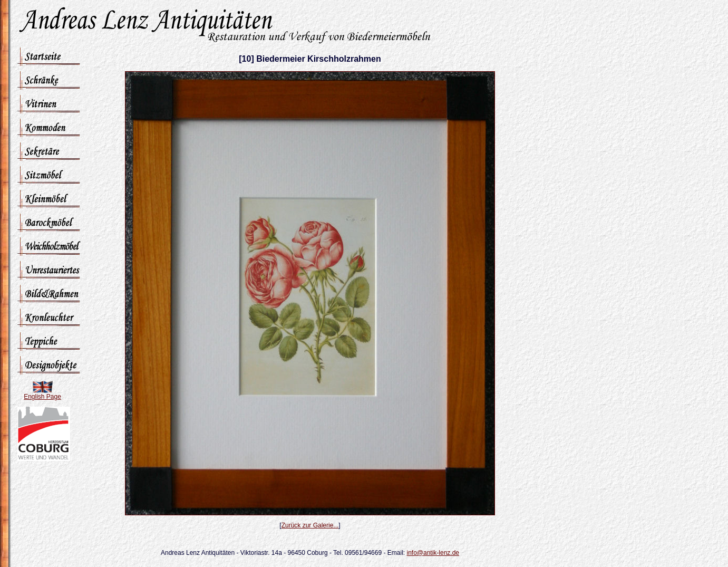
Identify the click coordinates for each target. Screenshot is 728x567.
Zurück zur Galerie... (310, 525)
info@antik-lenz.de (433, 553)
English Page (42, 397)
